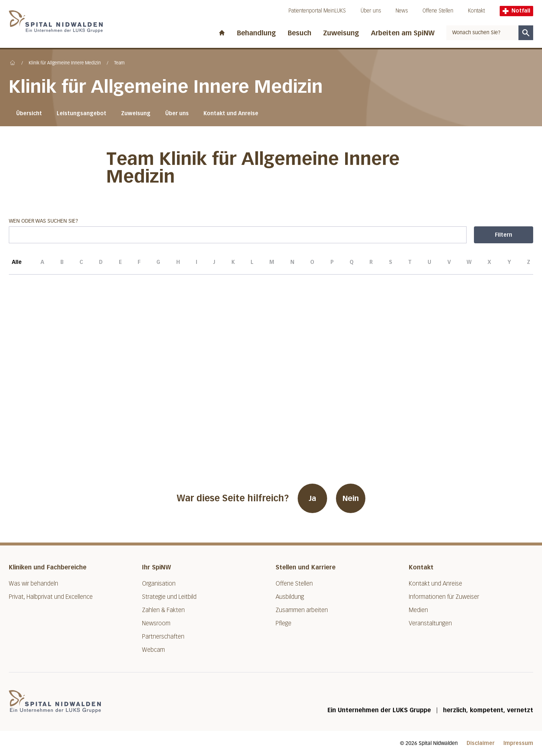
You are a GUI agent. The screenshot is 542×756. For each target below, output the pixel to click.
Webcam (153, 650)
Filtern (504, 235)
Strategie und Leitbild (169, 597)
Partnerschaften (163, 637)
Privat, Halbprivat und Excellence (51, 597)
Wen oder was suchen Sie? (238, 231)
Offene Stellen (438, 11)
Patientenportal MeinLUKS (317, 11)
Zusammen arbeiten (302, 610)
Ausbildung (290, 597)
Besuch (300, 33)
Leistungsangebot (82, 114)
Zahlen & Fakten (163, 610)
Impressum (518, 743)
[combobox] (482, 33)
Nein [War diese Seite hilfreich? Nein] (351, 498)
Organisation (159, 584)
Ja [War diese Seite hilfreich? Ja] (312, 498)
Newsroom (156, 623)
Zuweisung (341, 33)
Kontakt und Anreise (231, 114)
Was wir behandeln (33, 584)
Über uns (371, 11)
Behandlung (256, 33)
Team (119, 63)
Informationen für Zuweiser (444, 597)
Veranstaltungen (430, 623)
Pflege (284, 623)
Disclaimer (481, 743)
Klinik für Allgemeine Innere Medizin (65, 63)
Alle (17, 267)
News (402, 11)
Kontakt (477, 11)
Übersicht (29, 114)
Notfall (516, 11)
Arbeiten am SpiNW (403, 33)
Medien (418, 610)
